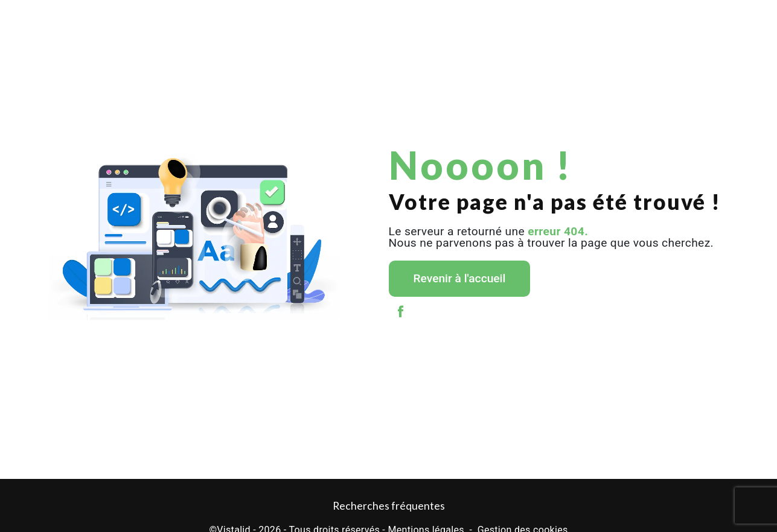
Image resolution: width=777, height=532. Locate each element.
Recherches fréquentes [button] (389, 506)
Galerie (679, 21)
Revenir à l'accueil (460, 278)
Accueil (51, 21)
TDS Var (579, 21)
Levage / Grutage (316, 21)
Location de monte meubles (506, 21)
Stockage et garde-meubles (404, 21)
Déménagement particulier (125, 21)
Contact (725, 21)
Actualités (629, 21)
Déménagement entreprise (228, 21)
